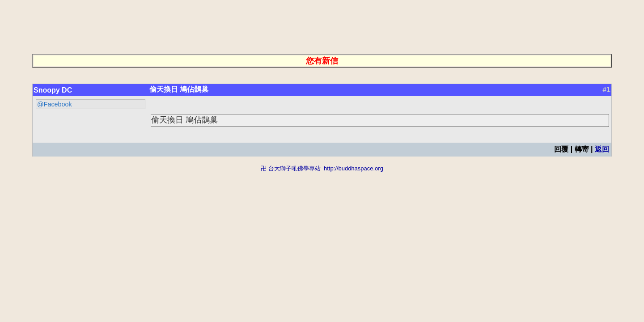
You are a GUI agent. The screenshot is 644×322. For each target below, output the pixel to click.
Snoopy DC (53, 90)
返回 (602, 149)
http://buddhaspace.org (354, 168)
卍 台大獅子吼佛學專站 (291, 168)
